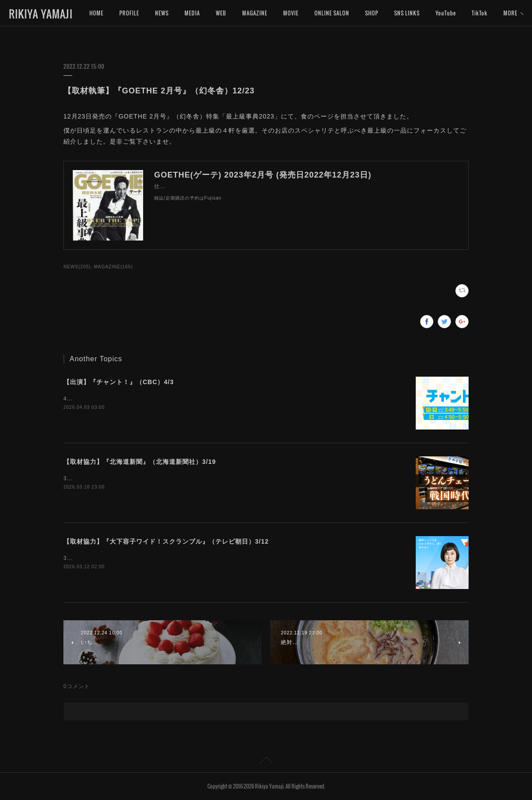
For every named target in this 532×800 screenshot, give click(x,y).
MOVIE (291, 13)
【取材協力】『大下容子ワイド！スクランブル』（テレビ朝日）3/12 (166, 541)
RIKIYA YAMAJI (41, 14)
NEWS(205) (77, 267)
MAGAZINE (255, 13)
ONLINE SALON (332, 13)
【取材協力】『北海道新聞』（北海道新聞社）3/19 (140, 462)
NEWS (162, 13)
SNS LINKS (407, 13)
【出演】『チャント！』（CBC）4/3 (119, 382)
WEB (221, 13)
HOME (96, 13)
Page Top (266, 762)
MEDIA (192, 13)
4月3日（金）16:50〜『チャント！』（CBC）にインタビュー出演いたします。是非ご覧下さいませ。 (195, 399)
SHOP (372, 13)
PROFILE (129, 13)
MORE (479, 13)
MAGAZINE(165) (113, 267)
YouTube (446, 13)
